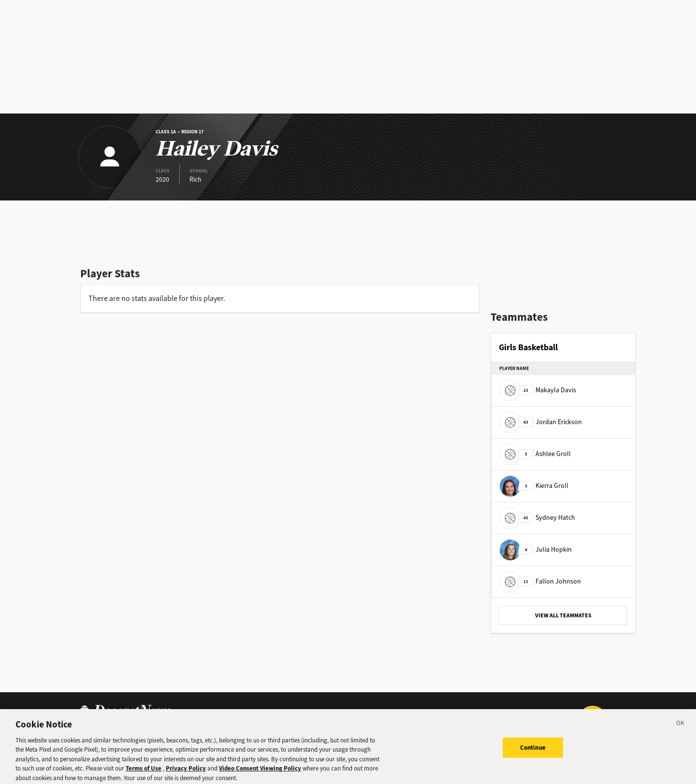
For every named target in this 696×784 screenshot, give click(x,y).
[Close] (681, 728)
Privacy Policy (186, 772)
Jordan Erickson (541, 422)
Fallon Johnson (540, 581)
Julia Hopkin (536, 549)
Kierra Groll (534, 486)
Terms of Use (144, 772)
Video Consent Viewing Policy (260, 772)
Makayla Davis (538, 390)
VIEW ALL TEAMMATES (563, 615)
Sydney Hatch (537, 518)
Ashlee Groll (535, 454)
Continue (533, 751)
